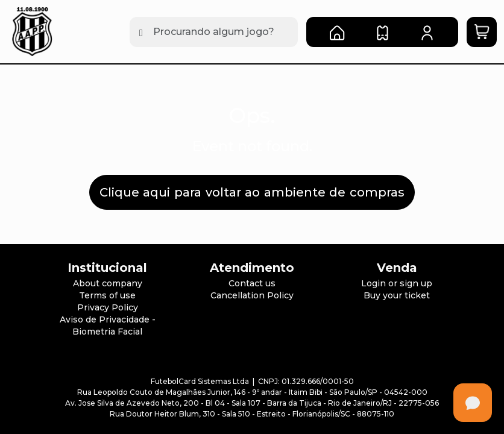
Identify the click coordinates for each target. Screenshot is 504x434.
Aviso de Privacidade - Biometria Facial (108, 325)
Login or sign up (397, 283)
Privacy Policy (108, 307)
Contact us (252, 283)
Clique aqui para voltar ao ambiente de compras (252, 192)
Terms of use (107, 295)
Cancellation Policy (252, 295)
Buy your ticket (397, 295)
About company (108, 283)
